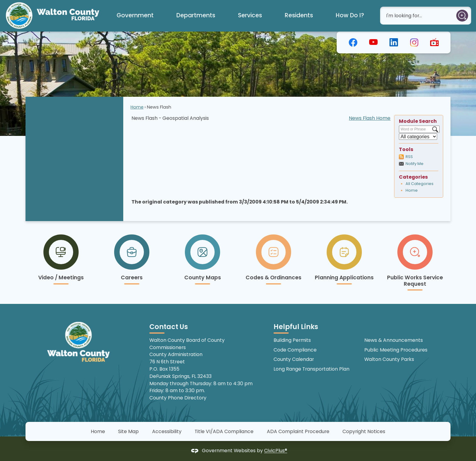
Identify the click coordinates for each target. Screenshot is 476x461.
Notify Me (415, 164)
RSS (409, 157)
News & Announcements (394, 340)
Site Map (128, 431)
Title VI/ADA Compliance (224, 431)
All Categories (420, 184)
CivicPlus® (276, 451)
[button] (462, 16)
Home (137, 107)
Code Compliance (295, 350)
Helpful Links (296, 327)
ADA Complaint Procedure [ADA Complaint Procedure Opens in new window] (298, 431)
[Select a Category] (418, 137)
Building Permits (292, 340)
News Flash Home (370, 118)
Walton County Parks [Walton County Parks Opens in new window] (389, 359)
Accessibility (167, 431)
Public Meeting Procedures (396, 350)
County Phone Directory (178, 398)
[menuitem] (135, 16)
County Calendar (294, 359)
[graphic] (353, 42)
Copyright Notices (364, 431)
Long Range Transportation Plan (311, 369)
